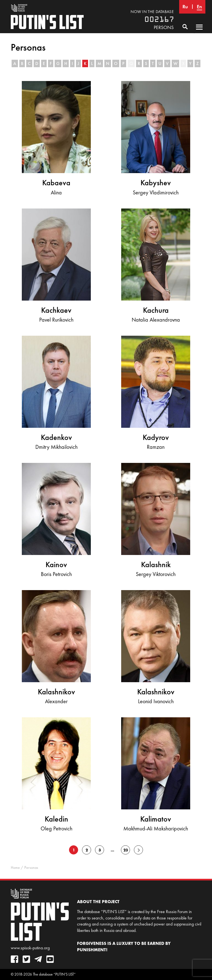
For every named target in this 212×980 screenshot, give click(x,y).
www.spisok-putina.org (30, 948)
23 (126, 850)
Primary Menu (199, 32)
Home (15, 868)
